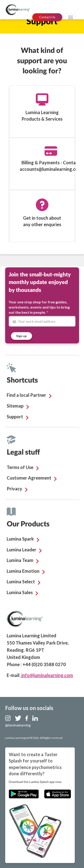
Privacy (14, 489)
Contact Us (47, 17)
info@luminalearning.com (47, 675)
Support (15, 417)
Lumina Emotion (23, 571)
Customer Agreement (29, 478)
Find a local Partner (26, 395)
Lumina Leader (22, 550)
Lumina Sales (20, 592)
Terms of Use (20, 467)
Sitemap (15, 406)
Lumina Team (20, 560)
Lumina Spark (20, 539)
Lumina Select (21, 582)
